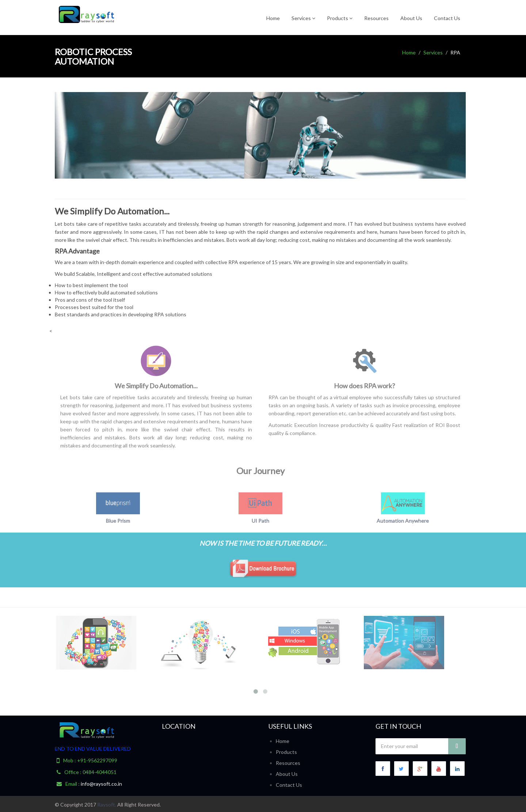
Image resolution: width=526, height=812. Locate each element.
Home (273, 18)
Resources (376, 18)
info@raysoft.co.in (101, 784)
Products (340, 18)
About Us (411, 18)
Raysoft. (107, 805)
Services (303, 18)
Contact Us (447, 18)
